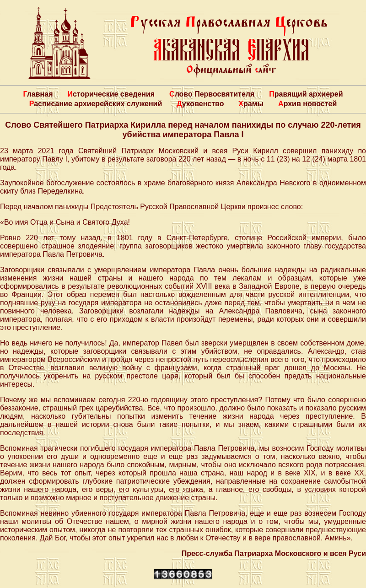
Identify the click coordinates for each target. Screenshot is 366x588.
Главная (38, 94)
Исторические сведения (111, 94)
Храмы (251, 104)
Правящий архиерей (306, 94)
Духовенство (200, 104)
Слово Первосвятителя (212, 94)
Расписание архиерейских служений (96, 104)
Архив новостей (307, 104)
